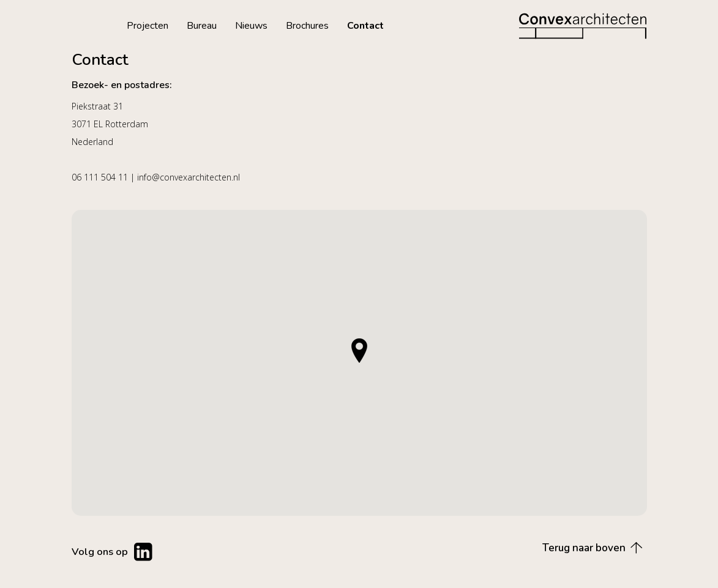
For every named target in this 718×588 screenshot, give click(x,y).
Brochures (307, 26)
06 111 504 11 (100, 177)
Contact (365, 26)
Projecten (148, 26)
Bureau (202, 26)
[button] (359, 351)
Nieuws (251, 26)
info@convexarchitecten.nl (189, 177)
